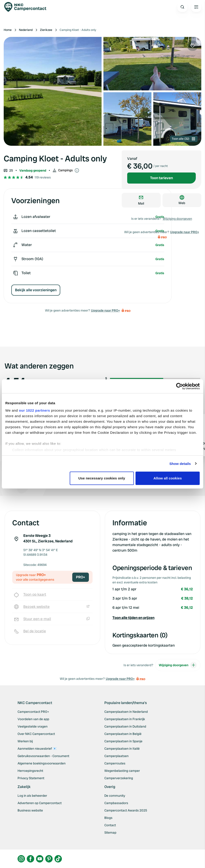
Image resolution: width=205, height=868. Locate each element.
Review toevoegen (179, 475)
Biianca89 (191, 422)
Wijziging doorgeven (177, 219)
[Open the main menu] (196, 7)
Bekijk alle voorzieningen (36, 290)
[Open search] (182, 7)
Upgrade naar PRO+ (105, 310)
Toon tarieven (161, 178)
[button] (153, 618)
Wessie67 (30, 422)
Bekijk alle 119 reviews (27, 475)
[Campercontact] (28, 7)
